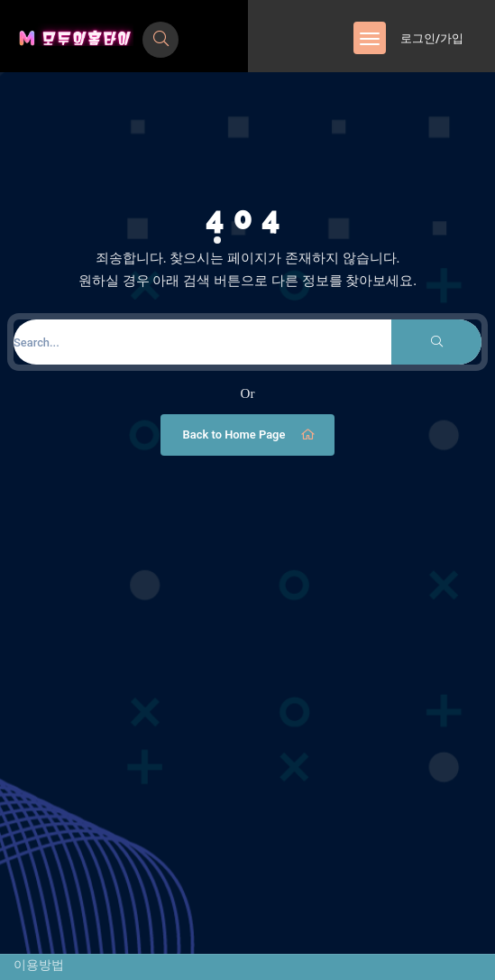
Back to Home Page (250, 435)
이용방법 (39, 965)
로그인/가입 (432, 38)
